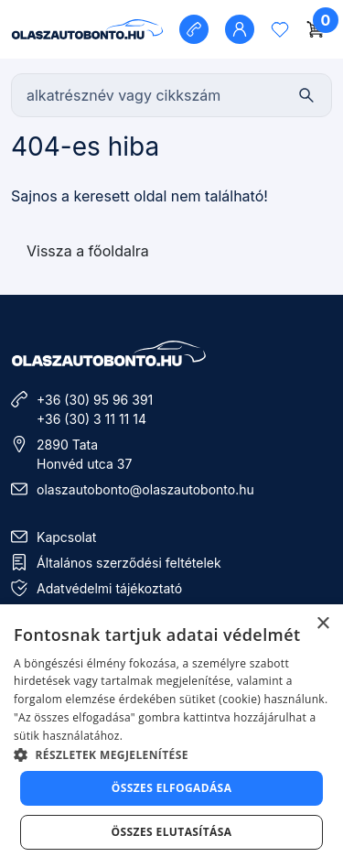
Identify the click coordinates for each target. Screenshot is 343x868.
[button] (171, 754)
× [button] (322, 624)
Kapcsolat (66, 537)
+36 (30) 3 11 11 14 (91, 419)
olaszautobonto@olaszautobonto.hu (145, 489)
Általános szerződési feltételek (129, 563)
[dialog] (171, 736)
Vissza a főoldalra (88, 251)
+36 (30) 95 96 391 (95, 400)
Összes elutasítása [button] (172, 832)
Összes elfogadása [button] (172, 788)
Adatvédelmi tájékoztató (109, 588)
